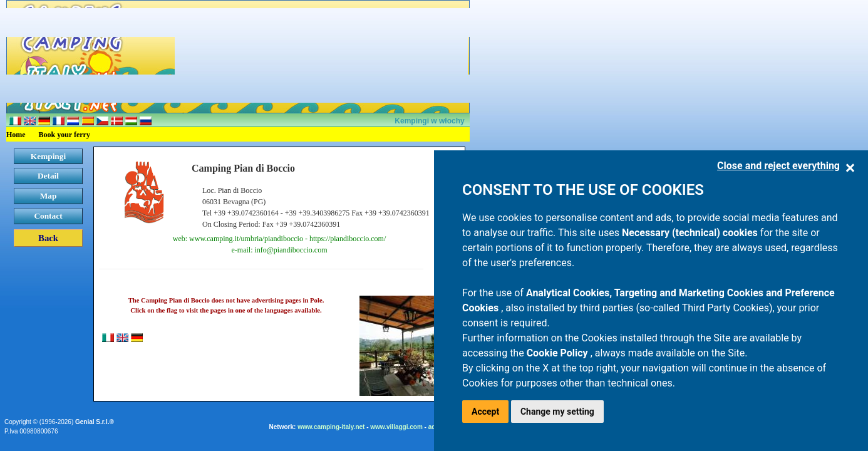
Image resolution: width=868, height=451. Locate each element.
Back (48, 238)
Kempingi (48, 156)
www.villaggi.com (396, 427)
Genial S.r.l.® (95, 422)
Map (49, 196)
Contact (48, 216)
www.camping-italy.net (331, 427)
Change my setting (557, 412)
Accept (485, 412)
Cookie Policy (559, 353)
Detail (48, 176)
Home (16, 135)
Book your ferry (65, 135)
